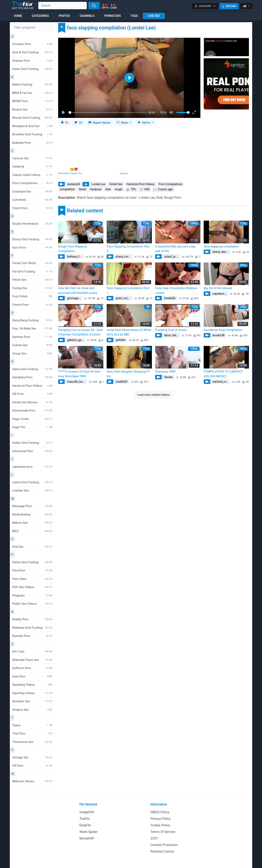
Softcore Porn (32, 668)
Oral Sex (32, 547)
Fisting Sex (32, 288)
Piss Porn (32, 570)
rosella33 (121, 382)
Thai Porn (32, 733)
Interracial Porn (32, 451)
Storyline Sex (32, 701)
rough (119, 189)
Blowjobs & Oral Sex (32, 126)
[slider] (108, 112)
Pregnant (32, 595)
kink (108, 189)
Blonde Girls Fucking (32, 118)
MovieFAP (87, 838)
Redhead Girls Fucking (32, 628)
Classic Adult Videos (32, 175)
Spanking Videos (32, 685)
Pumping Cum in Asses (171, 330)
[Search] (94, 6)
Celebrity (32, 167)
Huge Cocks (32, 419)
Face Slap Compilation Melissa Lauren (176, 290)
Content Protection (164, 845)
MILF (32, 531)
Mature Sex (32, 523)
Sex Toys (32, 651)
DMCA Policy (160, 812)
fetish (83, 189)
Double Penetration (32, 224)
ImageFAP (87, 812)
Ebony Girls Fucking (32, 239)
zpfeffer (120, 340)
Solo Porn (32, 676)
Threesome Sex (32, 742)
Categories (40, 16)
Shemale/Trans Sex (32, 660)
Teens (32, 725)
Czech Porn (32, 208)
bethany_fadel (75, 257)
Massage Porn (32, 506)
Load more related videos (154, 395)
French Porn (32, 305)
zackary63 (73, 184)
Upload (229, 6)
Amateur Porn (32, 44)
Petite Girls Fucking (32, 562)
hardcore (96, 189)
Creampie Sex (32, 192)
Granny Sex (32, 345)
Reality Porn (32, 619)
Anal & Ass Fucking (32, 52)
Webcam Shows (32, 781)
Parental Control (162, 851)
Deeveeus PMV (165, 372)
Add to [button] (144, 123)
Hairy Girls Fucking (32, 369)
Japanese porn (32, 467)
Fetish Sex (32, 280)
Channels (87, 16)
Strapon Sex (32, 710)
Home (18, 16)
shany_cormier (124, 257)
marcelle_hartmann (77, 382)
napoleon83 (220, 294)
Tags (134, 16)
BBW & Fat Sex (32, 93)
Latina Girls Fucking (32, 482)
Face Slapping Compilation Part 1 (128, 290)
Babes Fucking (32, 84)
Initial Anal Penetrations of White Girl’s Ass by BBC (129, 332)
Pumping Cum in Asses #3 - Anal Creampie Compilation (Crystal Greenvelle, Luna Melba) (80, 332)
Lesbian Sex (32, 490)
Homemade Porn (32, 411)
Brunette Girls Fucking (32, 134)
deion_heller (171, 335)
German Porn (32, 337)
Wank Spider (89, 832)
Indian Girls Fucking (32, 443)
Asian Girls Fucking (32, 69)
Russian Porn (32, 636)
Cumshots (32, 200)
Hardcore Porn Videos (32, 386)
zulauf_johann (172, 257)
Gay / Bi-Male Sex (32, 328)
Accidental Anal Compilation (223, 330)
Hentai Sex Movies (32, 402)
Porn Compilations (32, 183)
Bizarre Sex (32, 109)
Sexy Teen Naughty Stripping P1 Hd (128, 374)
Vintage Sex (32, 757)
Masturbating (32, 514)
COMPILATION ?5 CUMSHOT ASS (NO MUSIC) (223, 374)
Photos (64, 16)
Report (99, 123)
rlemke (168, 377)
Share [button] (123, 123)
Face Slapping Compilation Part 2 (128, 249)
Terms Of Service (163, 832)
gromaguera (74, 298)
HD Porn (32, 394)
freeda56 (169, 298)
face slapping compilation (221, 246)
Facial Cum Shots (32, 263)
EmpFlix (85, 825)
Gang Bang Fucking (32, 320)
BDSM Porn (32, 101)
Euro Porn (32, 248)
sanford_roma (221, 382)
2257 (154, 838)
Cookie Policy (160, 825)
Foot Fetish (32, 296)
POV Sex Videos (32, 587)
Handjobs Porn (32, 377)
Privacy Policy (161, 819)
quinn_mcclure (124, 298)
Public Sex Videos (32, 604)
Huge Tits (32, 427)
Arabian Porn (32, 61)
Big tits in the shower (218, 288)
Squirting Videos (32, 693)
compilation (67, 189)
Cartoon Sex (32, 158)
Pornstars (113, 16)
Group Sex (32, 354)
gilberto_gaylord (76, 340)
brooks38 (218, 335)
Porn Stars (32, 579)
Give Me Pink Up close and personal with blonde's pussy (78, 290)
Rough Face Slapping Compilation (72, 249)
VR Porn (32, 766)
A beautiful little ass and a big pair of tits (175, 249)
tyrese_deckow (221, 252)
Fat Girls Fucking (32, 271)
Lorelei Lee (98, 184)
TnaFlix (85, 819)
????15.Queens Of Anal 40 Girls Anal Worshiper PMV (79, 374)
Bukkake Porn (32, 143)
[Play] (64, 113)
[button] (205, 6)
